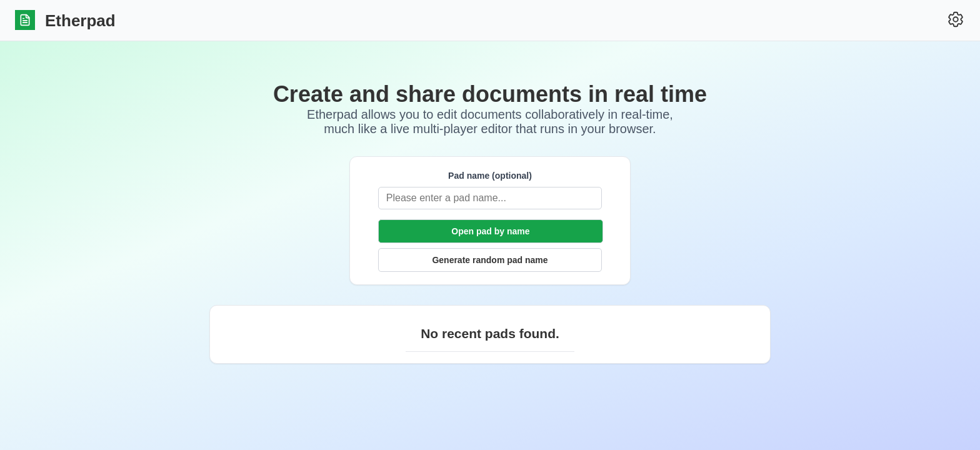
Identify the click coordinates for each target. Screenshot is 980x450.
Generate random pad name (490, 260)
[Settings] (956, 20)
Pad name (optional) (490, 176)
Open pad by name (490, 231)
